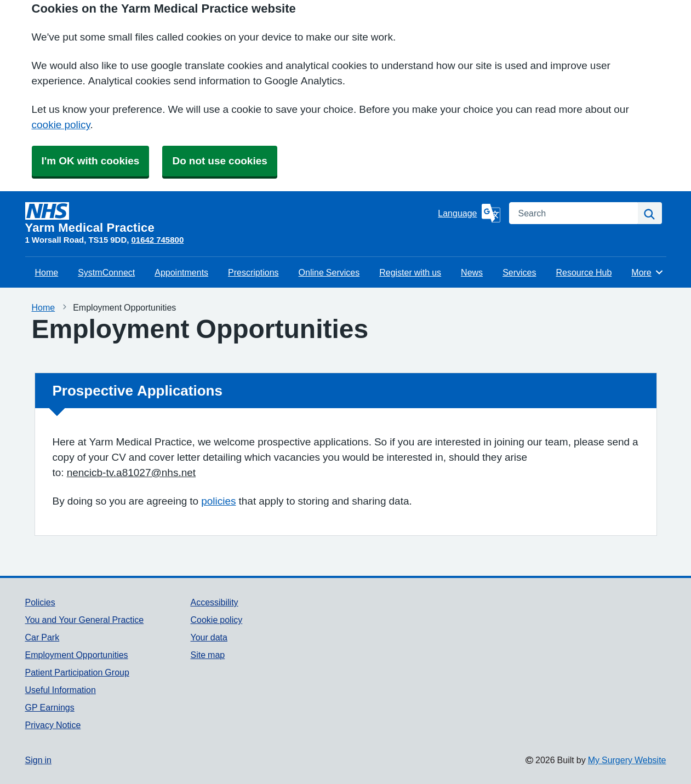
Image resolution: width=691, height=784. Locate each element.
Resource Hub (584, 272)
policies (218, 501)
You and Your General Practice (85, 620)
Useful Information (61, 690)
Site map (207, 655)
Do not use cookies (219, 161)
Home (47, 272)
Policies (40, 602)
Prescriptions (253, 272)
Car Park (42, 637)
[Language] (469, 213)
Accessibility (214, 602)
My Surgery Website (627, 760)
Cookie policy (216, 620)
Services (519, 272)
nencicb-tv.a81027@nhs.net (131, 473)
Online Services (329, 272)
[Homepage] (230, 218)
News (472, 272)
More (647, 272)
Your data (209, 637)
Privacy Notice (53, 725)
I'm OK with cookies (91, 161)
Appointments (181, 272)
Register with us (410, 272)
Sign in (38, 760)
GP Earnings (50, 707)
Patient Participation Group (77, 672)
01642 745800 (157, 240)
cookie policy (61, 125)
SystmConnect (106, 272)
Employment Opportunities (77, 655)
